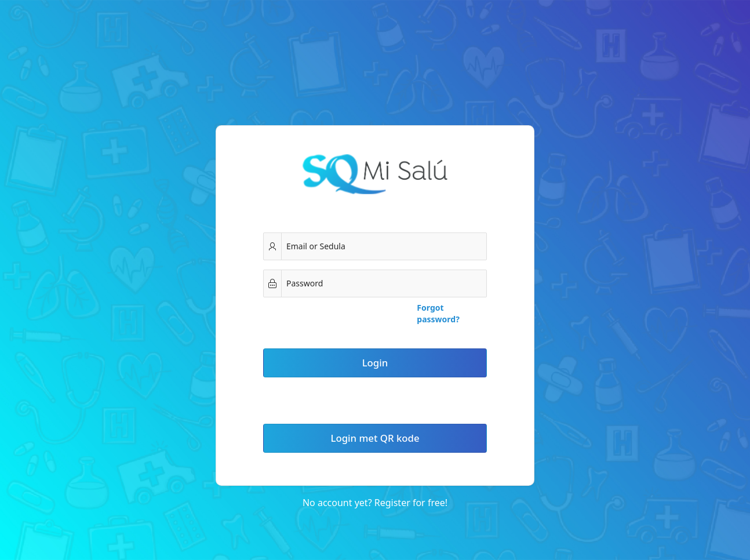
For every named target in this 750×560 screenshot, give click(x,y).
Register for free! (411, 503)
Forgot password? (438, 313)
